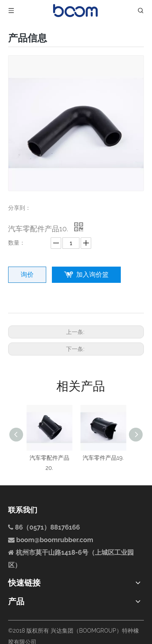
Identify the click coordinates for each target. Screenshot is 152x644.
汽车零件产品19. (103, 458)
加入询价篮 (92, 275)
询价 (27, 275)
